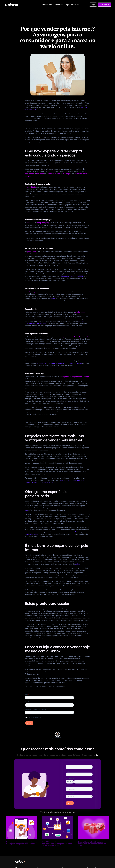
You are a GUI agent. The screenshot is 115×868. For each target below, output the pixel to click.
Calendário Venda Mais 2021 (72, 276)
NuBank (78, 532)
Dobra (36, 534)
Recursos (59, 5)
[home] (12, 5)
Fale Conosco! (105, 5)
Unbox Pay (47, 5)
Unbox (53, 299)
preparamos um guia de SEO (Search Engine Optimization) (59, 363)
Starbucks (29, 534)
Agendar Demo (73, 5)
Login (93, 5)
